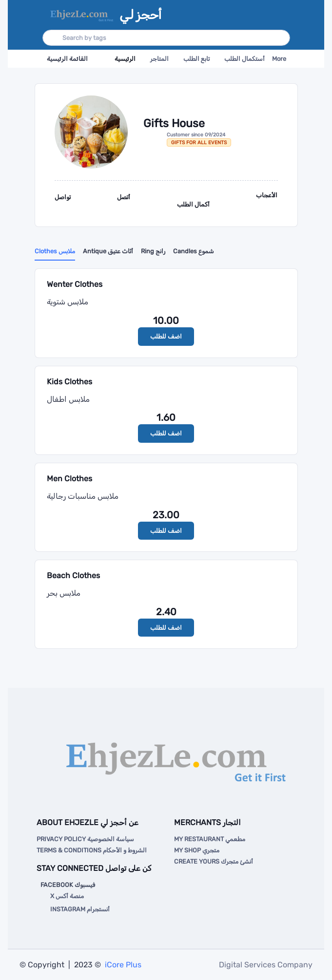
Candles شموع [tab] (194, 251)
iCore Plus (122, 965)
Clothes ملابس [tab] (55, 251)
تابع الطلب (196, 59)
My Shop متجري (197, 850)
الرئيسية (125, 59)
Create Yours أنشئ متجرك (214, 861)
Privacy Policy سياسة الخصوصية (85, 839)
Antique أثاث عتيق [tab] (108, 251)
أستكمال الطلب (244, 59)
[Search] (166, 38)
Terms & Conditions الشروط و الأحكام (92, 850)
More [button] (279, 59)
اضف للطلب (166, 336)
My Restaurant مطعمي (210, 839)
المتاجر (159, 59)
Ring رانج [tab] (153, 251)
